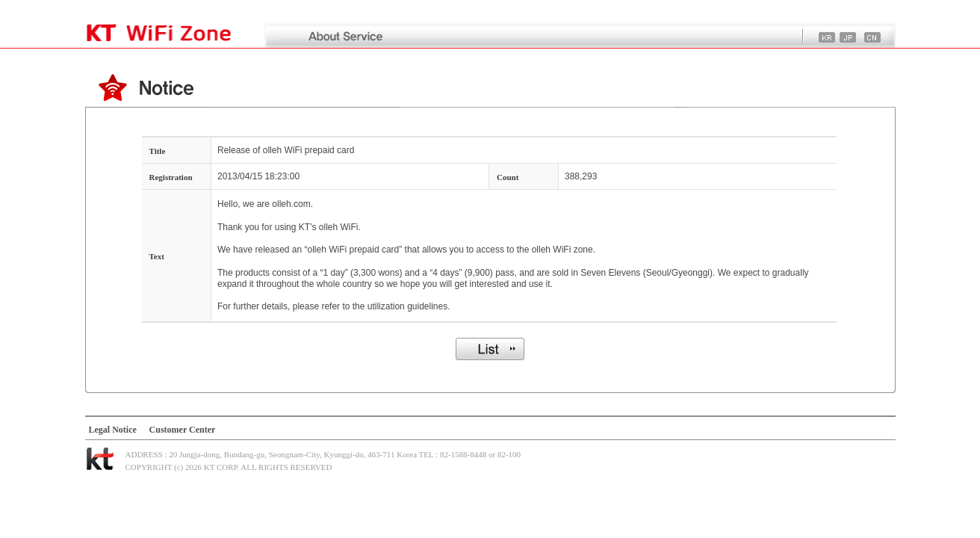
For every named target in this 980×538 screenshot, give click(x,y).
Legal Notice (113, 430)
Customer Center (183, 430)
